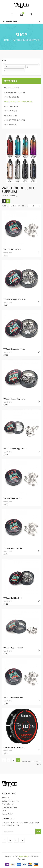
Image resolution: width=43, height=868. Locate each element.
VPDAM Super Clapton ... (14, 399)
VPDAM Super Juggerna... (15, 449)
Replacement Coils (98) (14, 92)
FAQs (4, 811)
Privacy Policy (7, 804)
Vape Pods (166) (11, 115)
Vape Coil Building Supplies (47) (18, 101)
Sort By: (5, 206)
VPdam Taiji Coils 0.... (13, 498)
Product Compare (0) (10, 196)
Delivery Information (10, 801)
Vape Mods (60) (11, 111)
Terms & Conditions (9, 807)
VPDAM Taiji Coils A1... (13, 548)
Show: (25, 206)
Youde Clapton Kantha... (14, 747)
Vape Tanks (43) (11, 125)
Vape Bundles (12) (12, 97)
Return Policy (7, 814)
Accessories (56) (11, 88)
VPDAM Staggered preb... (15, 299)
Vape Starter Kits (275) (14, 120)
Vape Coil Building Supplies (26, 40)
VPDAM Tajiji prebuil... (13, 598)
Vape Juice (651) (11, 106)
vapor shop (23, 856)
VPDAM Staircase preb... (14, 349)
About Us (5, 798)
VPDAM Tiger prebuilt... (14, 648)
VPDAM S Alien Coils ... (13, 249)
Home (6, 40)
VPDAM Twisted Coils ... (14, 697)
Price (4, 60)
